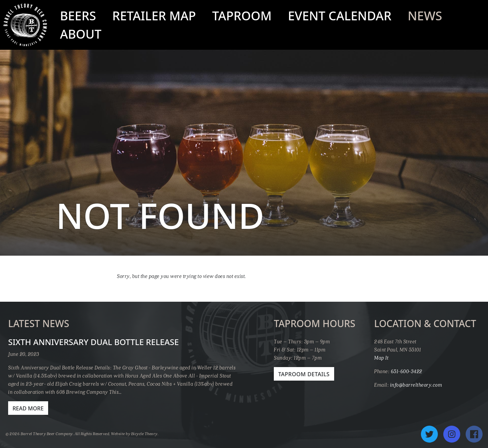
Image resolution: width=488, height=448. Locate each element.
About (81, 34)
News (425, 16)
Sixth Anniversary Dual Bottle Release (94, 342)
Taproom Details (304, 374)
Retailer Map (154, 16)
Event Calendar (340, 16)
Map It (381, 358)
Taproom (242, 16)
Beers (78, 16)
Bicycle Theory (144, 434)
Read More (28, 408)
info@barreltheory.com (416, 385)
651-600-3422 (406, 371)
